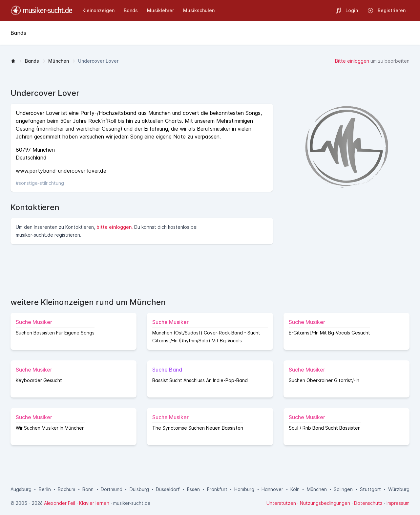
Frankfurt (217, 489)
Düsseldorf (168, 489)
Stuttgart (370, 489)
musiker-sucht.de (132, 503)
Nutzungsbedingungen (325, 503)
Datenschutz (368, 503)
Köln (295, 489)
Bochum (66, 489)
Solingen (343, 489)
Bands (32, 61)
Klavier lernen (94, 503)
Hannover (272, 489)
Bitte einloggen (352, 61)
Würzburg (399, 489)
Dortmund (112, 489)
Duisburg (139, 489)
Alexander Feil (60, 503)
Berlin (45, 489)
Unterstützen (281, 503)
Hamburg (244, 489)
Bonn (88, 489)
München (59, 61)
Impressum (398, 503)
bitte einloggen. (115, 227)
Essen (193, 489)
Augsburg (21, 489)
